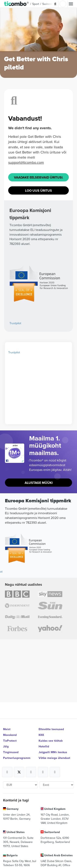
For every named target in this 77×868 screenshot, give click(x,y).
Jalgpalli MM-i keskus (53, 752)
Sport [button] (36, 4)
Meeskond (10, 735)
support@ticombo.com (26, 162)
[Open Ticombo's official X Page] (19, 772)
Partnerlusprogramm (17, 758)
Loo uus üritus (38, 191)
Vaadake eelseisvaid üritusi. (39, 177)
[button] (17, 4)
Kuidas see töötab (51, 741)
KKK (41, 735)
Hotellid (44, 746)
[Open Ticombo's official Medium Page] (43, 772)
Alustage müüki (39, 483)
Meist (7, 729)
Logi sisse (63, 4)
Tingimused (11, 752)
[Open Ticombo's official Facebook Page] (15, 461)
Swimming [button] (49, 4)
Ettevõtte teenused (51, 729)
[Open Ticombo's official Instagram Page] (31, 772)
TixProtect (10, 741)
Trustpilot (15, 323)
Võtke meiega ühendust (54, 758)
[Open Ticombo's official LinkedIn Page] (55, 772)
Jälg (6, 746)
